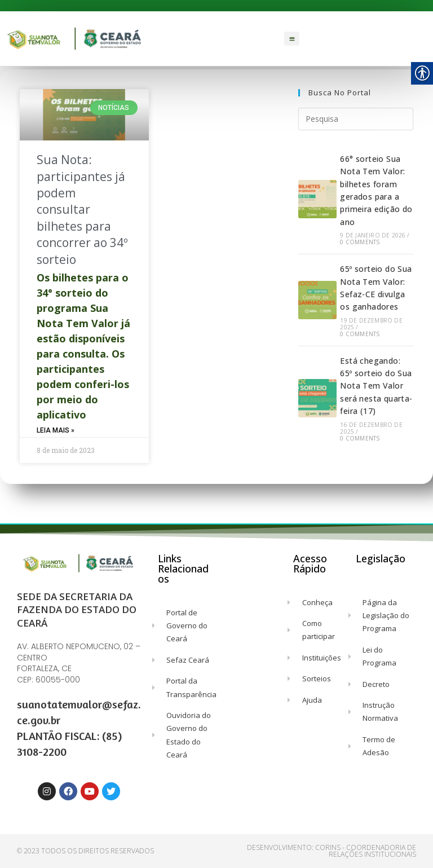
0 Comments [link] (360, 242)
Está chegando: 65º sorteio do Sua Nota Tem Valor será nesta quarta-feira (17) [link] (376, 386)
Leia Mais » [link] (56, 430)
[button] (292, 39)
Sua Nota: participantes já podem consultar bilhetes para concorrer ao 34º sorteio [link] (82, 209)
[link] (75, 39)
